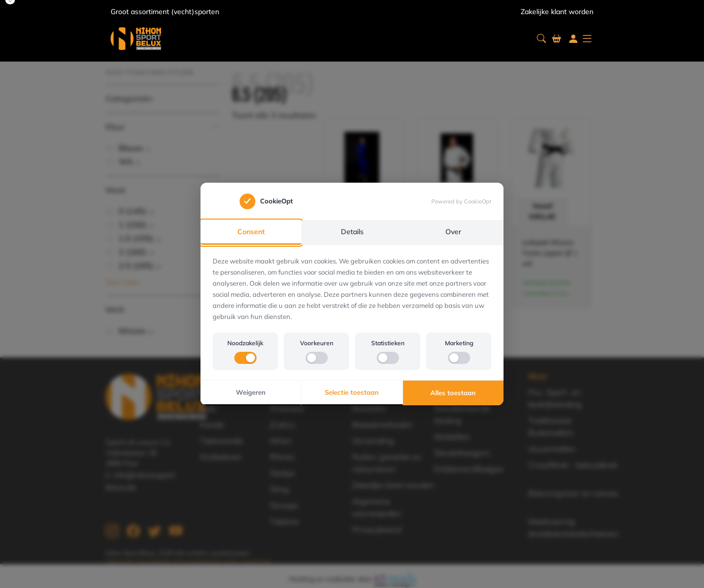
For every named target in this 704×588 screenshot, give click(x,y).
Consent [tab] (251, 232)
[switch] (245, 358)
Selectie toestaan (352, 393)
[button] (541, 39)
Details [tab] (352, 232)
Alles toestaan (453, 393)
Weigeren (251, 393)
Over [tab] (453, 232)
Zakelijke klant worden (557, 12)
